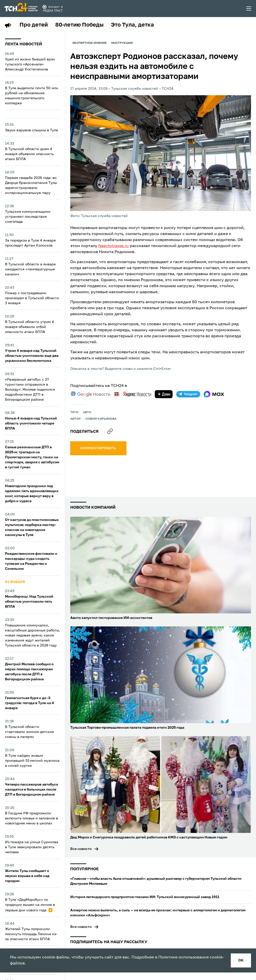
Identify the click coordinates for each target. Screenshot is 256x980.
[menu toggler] (249, 9)
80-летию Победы (79, 25)
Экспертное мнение (89, 43)
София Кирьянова (101, 419)
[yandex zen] (164, 394)
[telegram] (188, 394)
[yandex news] (132, 394)
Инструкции (122, 43)
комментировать (98, 448)
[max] (214, 394)
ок (241, 960)
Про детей (34, 25)
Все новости (81, 849)
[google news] (90, 394)
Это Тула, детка (132, 25)
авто (87, 412)
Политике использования (183, 957)
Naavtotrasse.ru (113, 246)
